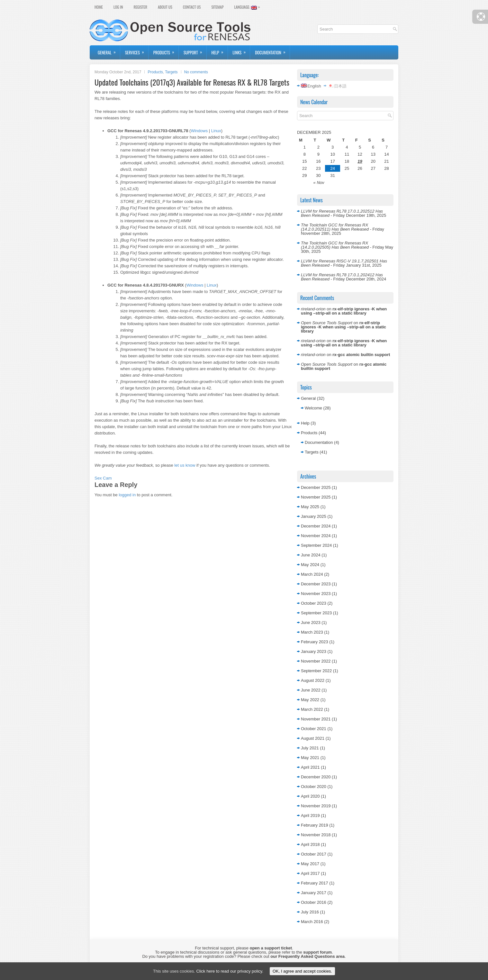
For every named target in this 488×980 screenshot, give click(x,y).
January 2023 (314, 651)
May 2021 (310, 758)
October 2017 (314, 854)
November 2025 (316, 497)
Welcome (313, 408)
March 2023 (312, 632)
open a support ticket (271, 948)
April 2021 (310, 767)
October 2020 (314, 787)
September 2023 (316, 613)
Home (99, 7)
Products (166, 50)
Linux (216, 131)
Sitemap (217, 7)
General (109, 50)
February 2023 (315, 642)
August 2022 (313, 680)
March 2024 (312, 574)
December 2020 (316, 777)
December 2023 (316, 584)
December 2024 (316, 526)
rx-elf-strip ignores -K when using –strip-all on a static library (344, 311)
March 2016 (312, 922)
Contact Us (192, 7)
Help (220, 50)
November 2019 (316, 806)
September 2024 (316, 545)
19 (360, 161)
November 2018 (316, 835)
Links (241, 50)
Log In (118, 7)
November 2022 (316, 661)
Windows (199, 131)
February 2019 (315, 825)
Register (140, 7)
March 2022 (312, 709)
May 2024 (310, 565)
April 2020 (310, 796)
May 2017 (310, 864)
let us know (185, 465)
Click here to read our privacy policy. (230, 971)
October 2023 (314, 603)
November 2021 (316, 719)
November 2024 (316, 536)
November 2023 (316, 594)
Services (137, 50)
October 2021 (314, 729)
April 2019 (310, 815)
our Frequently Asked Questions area (307, 956)
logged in (127, 495)
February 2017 (315, 883)
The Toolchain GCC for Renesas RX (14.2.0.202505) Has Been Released (335, 245)
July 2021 (310, 748)
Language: (249, 6)
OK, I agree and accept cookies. (302, 971)
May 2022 (310, 700)
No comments (196, 72)
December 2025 (316, 487)
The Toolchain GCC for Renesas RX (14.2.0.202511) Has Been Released (335, 227)
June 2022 (311, 690)
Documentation (272, 50)
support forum (317, 952)
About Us (165, 7)
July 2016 (310, 912)
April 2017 (310, 873)
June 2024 (311, 555)
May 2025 (310, 507)
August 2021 (313, 738)
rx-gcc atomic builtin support (361, 355)
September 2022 (316, 671)
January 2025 (314, 516)
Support (195, 50)
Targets (171, 72)
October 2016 (314, 902)
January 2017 (314, 893)
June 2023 (311, 623)
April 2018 (310, 844)
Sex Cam (103, 478)
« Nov (319, 183)
